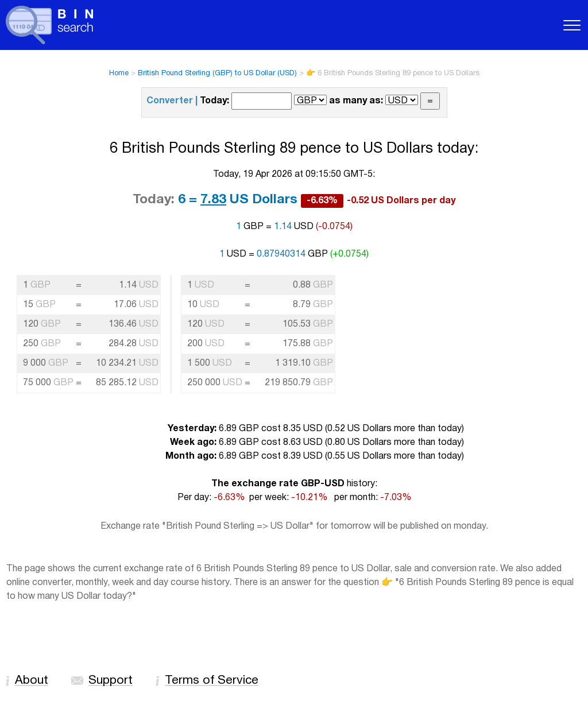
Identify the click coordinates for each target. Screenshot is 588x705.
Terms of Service (212, 681)
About (32, 681)
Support (111, 681)
